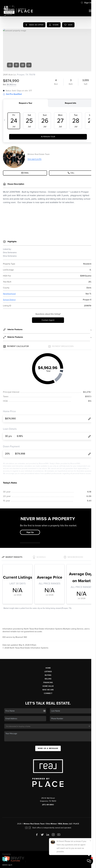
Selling (48, 679)
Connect (48, 693)
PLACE (76, 824)
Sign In (86, 3)
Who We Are (48, 690)
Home (48, 668)
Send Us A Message (48, 748)
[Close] (90, 841)
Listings (48, 672)
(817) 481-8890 (48, 805)
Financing (48, 683)
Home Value (48, 686)
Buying (48, 675)
